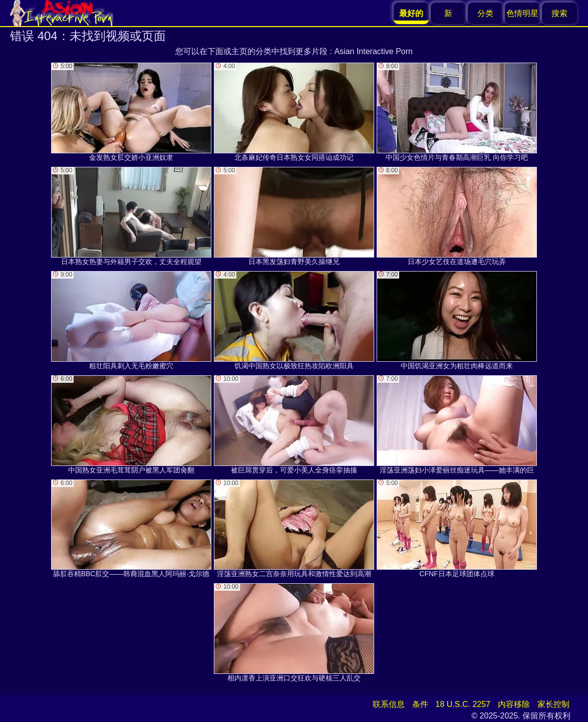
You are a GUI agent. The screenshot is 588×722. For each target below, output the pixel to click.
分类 (485, 13)
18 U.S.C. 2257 (463, 704)
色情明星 (522, 13)
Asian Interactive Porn (373, 51)
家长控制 (553, 704)
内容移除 (514, 704)
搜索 (559, 13)
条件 (420, 704)
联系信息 (389, 704)
